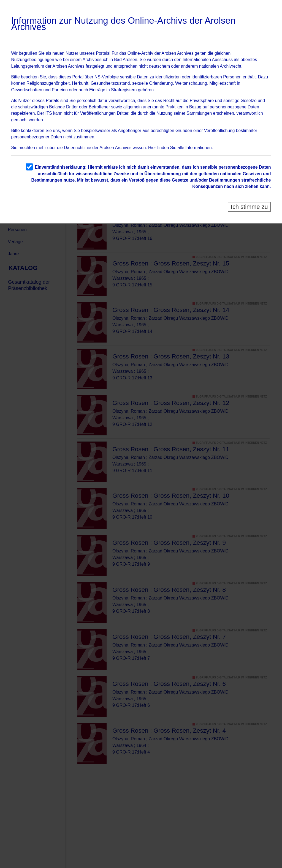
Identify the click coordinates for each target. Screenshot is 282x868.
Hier (152, 148)
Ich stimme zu (249, 207)
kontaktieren (33, 131)
